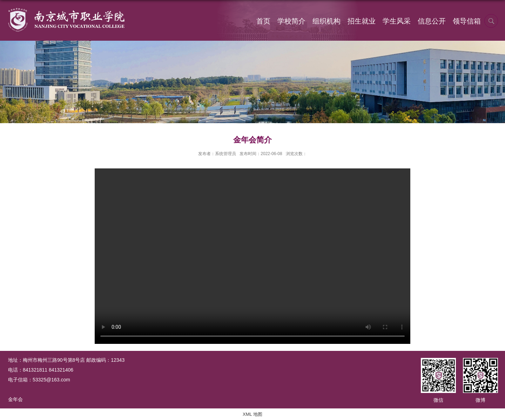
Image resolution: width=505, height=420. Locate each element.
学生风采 (397, 21)
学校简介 (291, 21)
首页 (263, 21)
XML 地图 (252, 414)
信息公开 (432, 21)
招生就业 (362, 21)
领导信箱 (467, 21)
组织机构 (326, 21)
